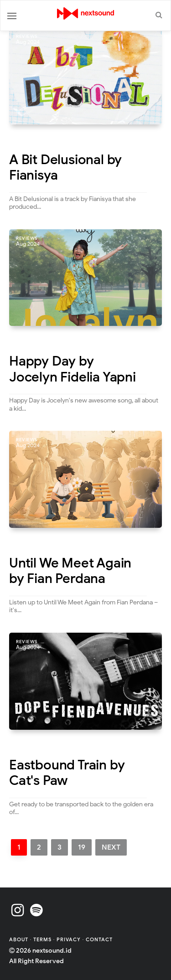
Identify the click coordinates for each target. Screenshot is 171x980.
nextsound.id (52, 951)
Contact (99, 939)
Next (111, 847)
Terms (43, 939)
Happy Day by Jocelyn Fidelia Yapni (73, 369)
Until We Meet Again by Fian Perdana (70, 571)
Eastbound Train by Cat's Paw (67, 773)
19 (82, 847)
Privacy (69, 939)
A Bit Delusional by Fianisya (65, 168)
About (20, 939)
